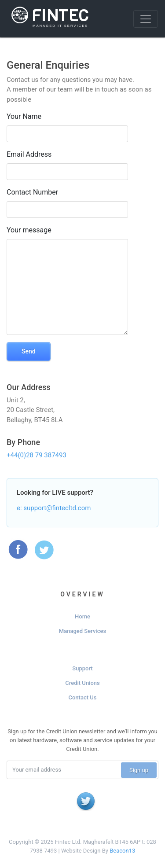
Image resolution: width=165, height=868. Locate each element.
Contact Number (32, 192)
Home (82, 616)
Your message (29, 230)
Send (29, 351)
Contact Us (83, 697)
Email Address (29, 154)
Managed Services (82, 631)
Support (82, 668)
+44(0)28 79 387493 (37, 455)
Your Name (24, 116)
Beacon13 (122, 851)
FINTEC (48, 16)
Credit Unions (82, 683)
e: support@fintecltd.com (54, 508)
